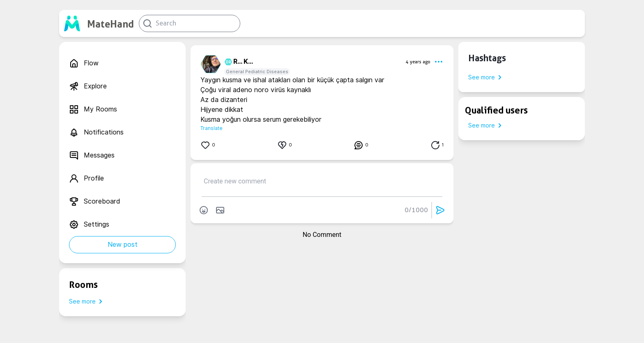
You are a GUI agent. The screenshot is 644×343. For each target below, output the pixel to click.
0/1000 (416, 210)
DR (227, 62)
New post (123, 245)
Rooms (83, 285)
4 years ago (418, 62)
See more (87, 301)
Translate (212, 128)
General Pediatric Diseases (257, 72)
